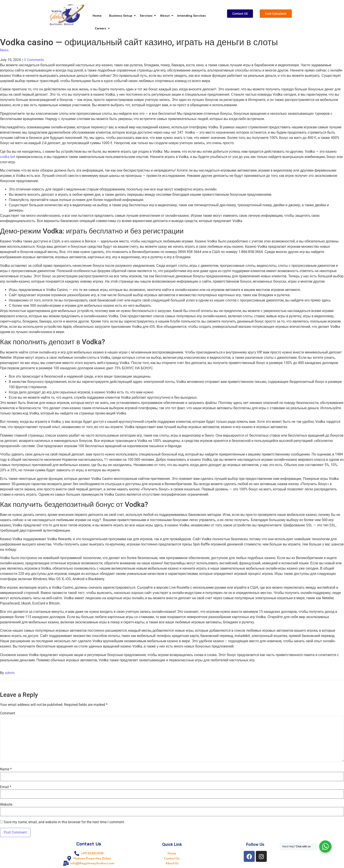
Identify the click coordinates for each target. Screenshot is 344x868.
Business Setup (121, 15)
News (4, 50)
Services (147, 15)
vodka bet (8, 157)
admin (10, 673)
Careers (101, 28)
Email (6, 787)
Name (6, 769)
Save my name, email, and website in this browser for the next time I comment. (64, 822)
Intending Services (192, 15)
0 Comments (34, 60)
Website (6, 805)
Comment (8, 713)
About (166, 15)
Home (97, 15)
